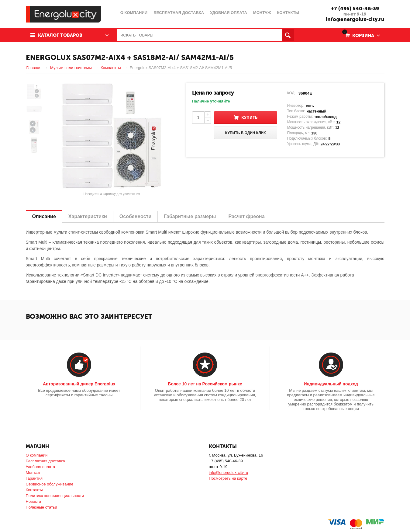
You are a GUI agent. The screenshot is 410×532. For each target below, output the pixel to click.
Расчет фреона (246, 216)
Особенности (135, 216)
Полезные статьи (41, 507)
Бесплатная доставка (45, 461)
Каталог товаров (60, 35)
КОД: (291, 93)
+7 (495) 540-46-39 (355, 9)
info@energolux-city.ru (355, 19)
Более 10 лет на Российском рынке (205, 384)
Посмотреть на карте (228, 478)
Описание (44, 216)
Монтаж (33, 473)
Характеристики (88, 216)
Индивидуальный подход (331, 384)
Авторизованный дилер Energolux (79, 384)
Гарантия (34, 478)
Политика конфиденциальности (55, 496)
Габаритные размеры (190, 216)
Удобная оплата (40, 467)
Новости (33, 501)
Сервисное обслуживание (50, 484)
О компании (37, 455)
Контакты (34, 490)
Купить (249, 118)
